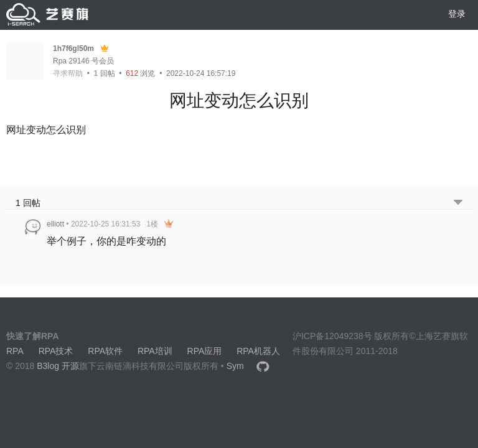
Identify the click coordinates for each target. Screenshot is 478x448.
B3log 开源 (58, 366)
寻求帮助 (68, 73)
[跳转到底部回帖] (458, 203)
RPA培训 (155, 351)
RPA (15, 351)
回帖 (105, 73)
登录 (457, 14)
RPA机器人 (258, 351)
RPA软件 (105, 351)
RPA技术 (56, 351)
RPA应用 (205, 351)
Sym (235, 366)
